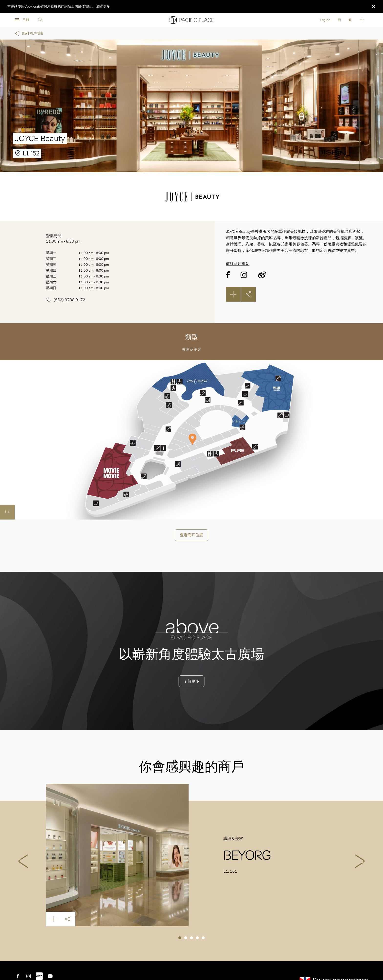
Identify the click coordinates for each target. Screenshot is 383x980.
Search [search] (40, 20)
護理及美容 (191, 350)
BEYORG (117, 855)
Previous (23, 861)
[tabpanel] (191, 855)
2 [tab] (186, 938)
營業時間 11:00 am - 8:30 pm (63, 239)
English (325, 20)
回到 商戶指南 (28, 33)
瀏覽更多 (103, 6)
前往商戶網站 (238, 264)
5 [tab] (203, 938)
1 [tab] (180, 938)
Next (360, 861)
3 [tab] (191, 938)
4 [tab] (197, 938)
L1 (7, 512)
